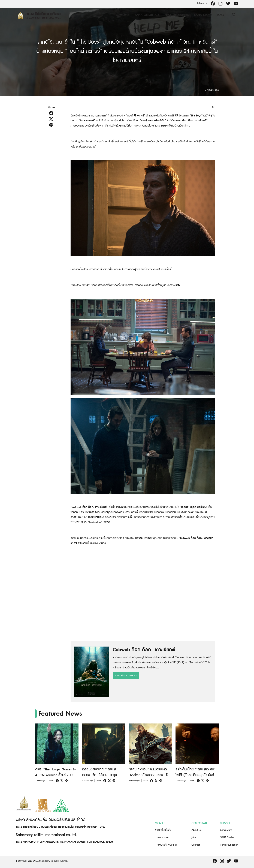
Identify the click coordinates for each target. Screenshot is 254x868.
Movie (124, 15)
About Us (196, 830)
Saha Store (203, 15)
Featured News (177, 15)
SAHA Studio (227, 837)
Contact (196, 845)
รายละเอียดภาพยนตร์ (126, 675)
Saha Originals (147, 15)
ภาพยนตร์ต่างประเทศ (166, 845)
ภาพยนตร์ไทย (162, 837)
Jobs (221, 15)
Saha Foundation (229, 845)
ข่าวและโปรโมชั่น (163, 830)
